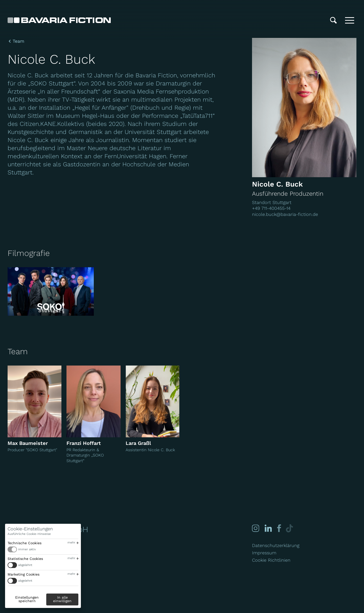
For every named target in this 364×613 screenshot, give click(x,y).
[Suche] (333, 20)
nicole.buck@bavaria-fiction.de (285, 214)
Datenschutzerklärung (276, 545)
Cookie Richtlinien (271, 560)
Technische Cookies (25, 543)
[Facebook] (278, 528)
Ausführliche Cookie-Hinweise (29, 534)
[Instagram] (256, 528)
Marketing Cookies (24, 574)
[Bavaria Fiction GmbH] (59, 20)
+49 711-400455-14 (271, 208)
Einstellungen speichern (27, 599)
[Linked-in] (268, 528)
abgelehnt (25, 565)
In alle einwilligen (62, 599)
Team (18, 41)
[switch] (43, 549)
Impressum (264, 553)
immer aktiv (27, 549)
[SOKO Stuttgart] (51, 291)
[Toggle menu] (350, 20)
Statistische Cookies (25, 559)
